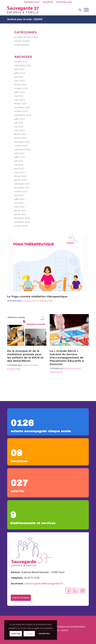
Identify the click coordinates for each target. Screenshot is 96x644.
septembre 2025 (23, 65)
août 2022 (19, 153)
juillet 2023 (20, 119)
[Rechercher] (78, 10)
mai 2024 (19, 96)
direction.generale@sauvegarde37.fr (44, 583)
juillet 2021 (20, 199)
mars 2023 (20, 130)
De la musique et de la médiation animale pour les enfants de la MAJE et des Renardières (25, 356)
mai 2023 (19, 126)
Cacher (29, 634)
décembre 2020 (22, 218)
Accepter (16, 634)
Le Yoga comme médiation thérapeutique (37, 297)
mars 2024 (20, 100)
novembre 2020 (22, 222)
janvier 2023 (20, 138)
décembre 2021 (22, 184)
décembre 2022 (22, 142)
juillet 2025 (20, 73)
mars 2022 (20, 172)
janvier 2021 (20, 214)
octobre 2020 (21, 226)
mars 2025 (20, 81)
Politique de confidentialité (71, 627)
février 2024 (20, 104)
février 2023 (20, 134)
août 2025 (19, 69)
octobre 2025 (21, 62)
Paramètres (44, 634)
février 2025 (20, 84)
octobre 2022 (21, 146)
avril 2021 (19, 203)
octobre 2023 (21, 111)
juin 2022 (19, 161)
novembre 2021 (22, 188)
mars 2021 (20, 207)
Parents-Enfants (31, 301)
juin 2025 (19, 77)
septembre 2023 (23, 115)
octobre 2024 (21, 88)
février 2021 (20, 210)
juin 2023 (19, 123)
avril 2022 (19, 168)
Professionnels (46, 301)
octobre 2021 (21, 191)
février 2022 (20, 176)
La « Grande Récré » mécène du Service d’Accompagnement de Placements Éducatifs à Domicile (67, 358)
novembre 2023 (22, 107)
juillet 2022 (20, 157)
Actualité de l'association (26, 37)
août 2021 (19, 195)
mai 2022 (19, 165)
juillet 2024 (20, 92)
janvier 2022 (20, 180)
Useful (64, 630)
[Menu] (85, 10)
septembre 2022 (23, 149)
